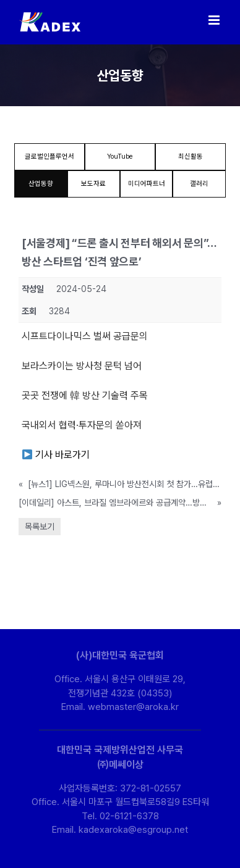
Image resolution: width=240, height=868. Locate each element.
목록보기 (40, 527)
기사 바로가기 (56, 455)
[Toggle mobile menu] (215, 20)
